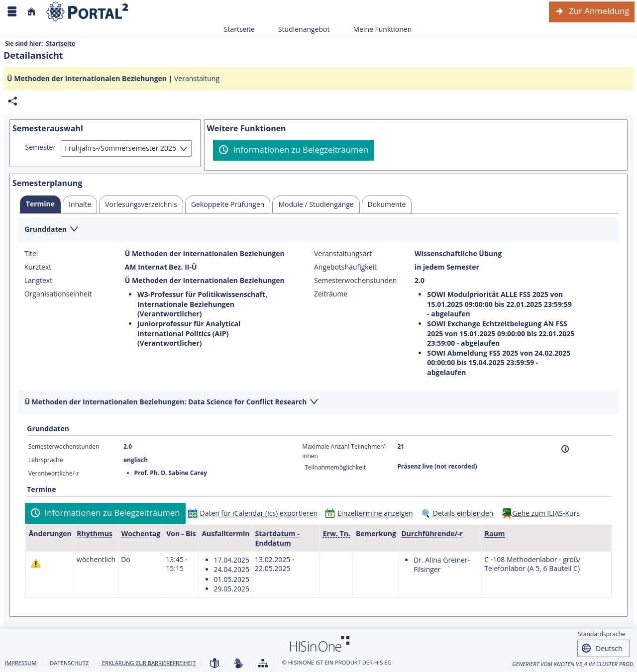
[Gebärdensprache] (238, 664)
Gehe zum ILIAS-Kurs (546, 513)
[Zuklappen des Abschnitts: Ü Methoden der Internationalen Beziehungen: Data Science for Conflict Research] (318, 403)
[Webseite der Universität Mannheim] (88, 12)
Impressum (21, 663)
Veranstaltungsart (343, 254)
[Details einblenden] (459, 513)
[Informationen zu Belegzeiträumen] (293, 150)
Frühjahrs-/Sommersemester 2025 (120, 148)
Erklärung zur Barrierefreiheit (149, 663)
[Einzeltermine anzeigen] (371, 513)
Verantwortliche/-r (54, 473)
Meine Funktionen (377, 29)
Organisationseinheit (58, 294)
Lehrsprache (46, 460)
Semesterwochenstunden (355, 281)
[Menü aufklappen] (12, 12)
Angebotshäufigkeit (345, 267)
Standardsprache (602, 634)
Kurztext (38, 267)
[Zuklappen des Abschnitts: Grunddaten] (318, 230)
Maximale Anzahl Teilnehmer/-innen (344, 451)
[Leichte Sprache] (214, 664)
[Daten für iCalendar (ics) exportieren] (255, 513)
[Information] (565, 449)
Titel (31, 254)
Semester (41, 147)
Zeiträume (331, 294)
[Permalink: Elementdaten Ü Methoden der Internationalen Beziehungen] (12, 101)
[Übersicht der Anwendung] (263, 664)
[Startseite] (31, 12)
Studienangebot (299, 29)
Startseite (239, 29)
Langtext (38, 281)
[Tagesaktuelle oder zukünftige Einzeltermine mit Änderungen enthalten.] (36, 563)
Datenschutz (69, 663)
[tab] (40, 204)
